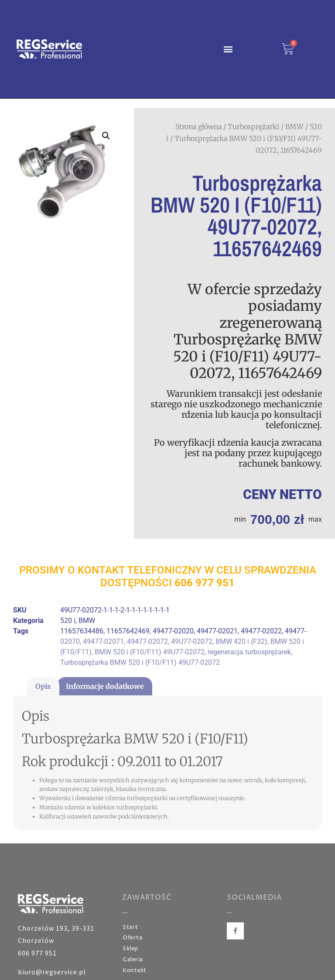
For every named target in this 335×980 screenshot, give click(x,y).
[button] (228, 49)
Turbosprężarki (253, 127)
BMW (294, 127)
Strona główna (198, 127)
